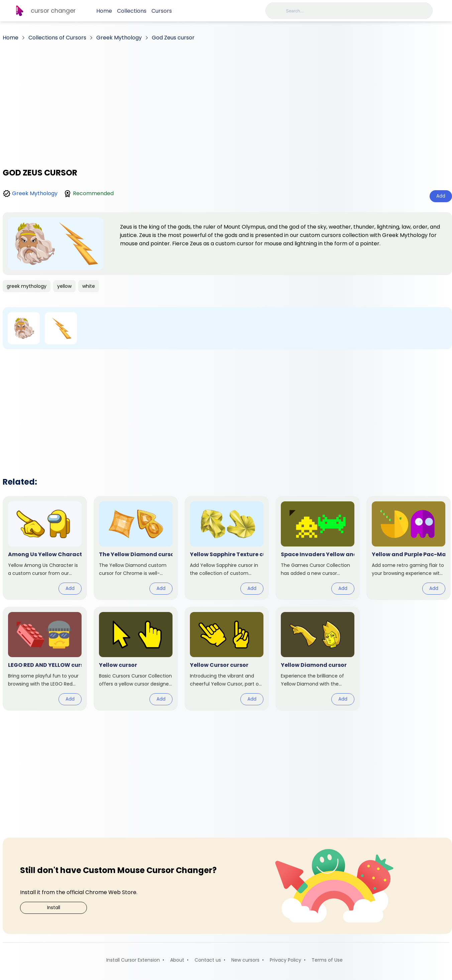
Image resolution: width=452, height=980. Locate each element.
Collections (132, 11)
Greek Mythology (35, 193)
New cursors (245, 960)
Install (54, 908)
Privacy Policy (286, 960)
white (89, 286)
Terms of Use (327, 960)
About (177, 960)
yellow (64, 286)
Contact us (208, 960)
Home (104, 11)
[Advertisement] (227, 102)
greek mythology (27, 286)
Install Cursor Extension (133, 960)
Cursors (162, 11)
